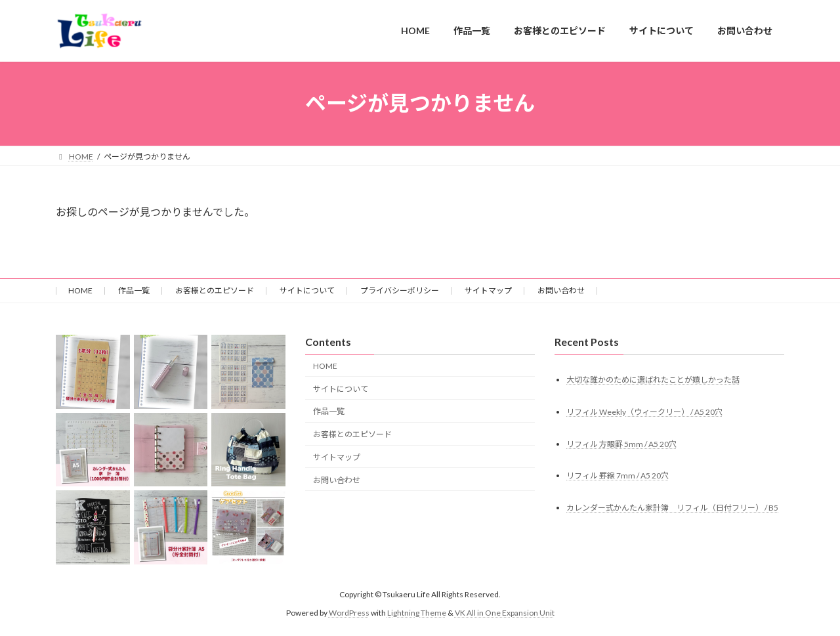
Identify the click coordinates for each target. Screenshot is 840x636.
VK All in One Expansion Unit (505, 613)
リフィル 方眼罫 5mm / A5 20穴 (621, 443)
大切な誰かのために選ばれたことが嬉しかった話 (653, 379)
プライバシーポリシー (400, 290)
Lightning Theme (417, 613)
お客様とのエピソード (215, 290)
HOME (80, 290)
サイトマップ (488, 290)
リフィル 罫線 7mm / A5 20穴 (618, 476)
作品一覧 (134, 290)
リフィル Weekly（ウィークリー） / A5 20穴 (644, 411)
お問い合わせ (561, 290)
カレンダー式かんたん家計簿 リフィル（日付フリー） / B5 (672, 508)
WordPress (349, 613)
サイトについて (307, 290)
